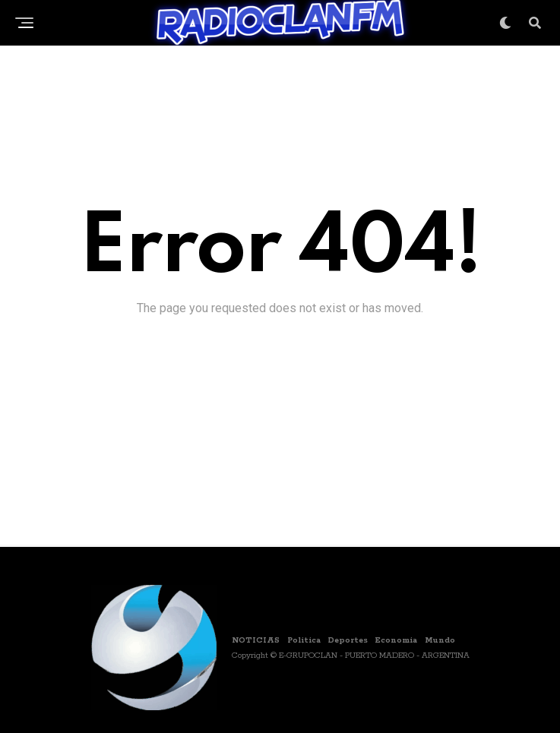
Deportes (348, 640)
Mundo (440, 640)
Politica (304, 640)
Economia (396, 640)
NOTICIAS (256, 640)
